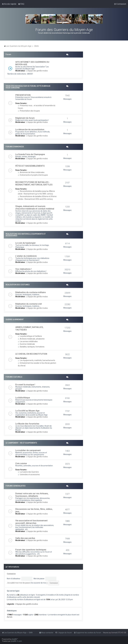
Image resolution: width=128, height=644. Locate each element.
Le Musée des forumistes (27, 424)
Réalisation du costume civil (28, 304)
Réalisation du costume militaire (30, 292)
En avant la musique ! (25, 385)
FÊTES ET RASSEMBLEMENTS (30, 166)
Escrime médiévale (26, 344)
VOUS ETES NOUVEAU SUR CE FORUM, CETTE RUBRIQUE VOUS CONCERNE (28, 87)
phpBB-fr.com (16, 641)
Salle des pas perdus (25, 538)
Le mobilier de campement (28, 450)
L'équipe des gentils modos (37, 71)
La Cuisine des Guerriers (28, 472)
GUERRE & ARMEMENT (15, 319)
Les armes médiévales (28, 341)
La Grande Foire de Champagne (30, 154)
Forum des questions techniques (31, 550)
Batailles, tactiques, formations (31, 347)
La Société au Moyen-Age (27, 411)
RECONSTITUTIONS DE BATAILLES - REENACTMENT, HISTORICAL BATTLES (34, 183)
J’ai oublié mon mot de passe (18, 583)
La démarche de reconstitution (30, 129)
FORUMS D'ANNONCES (15, 147)
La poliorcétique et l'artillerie (30, 336)
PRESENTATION (23, 95)
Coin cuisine (21, 463)
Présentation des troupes (29, 111)
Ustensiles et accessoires (29, 475)
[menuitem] (21, 4)
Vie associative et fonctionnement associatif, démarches (31, 522)
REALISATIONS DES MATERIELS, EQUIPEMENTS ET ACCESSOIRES (26, 235)
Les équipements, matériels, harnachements (36, 360)
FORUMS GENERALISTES (16, 486)
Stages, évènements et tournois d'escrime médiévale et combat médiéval (35, 207)
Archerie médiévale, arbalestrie (31, 339)
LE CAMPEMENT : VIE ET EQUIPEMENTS (21, 443)
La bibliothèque (23, 398)
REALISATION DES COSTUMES (18, 285)
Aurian (10, 617)
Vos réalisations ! (23, 269)
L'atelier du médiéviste (26, 256)
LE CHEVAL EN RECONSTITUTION (31, 354)
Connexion (11, 574)
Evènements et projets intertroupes (33, 175)
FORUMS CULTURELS (14, 377)
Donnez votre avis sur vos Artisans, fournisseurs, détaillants (32, 495)
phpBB (14, 639)
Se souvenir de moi (39, 583)
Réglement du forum (25, 118)
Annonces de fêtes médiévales (31, 172)
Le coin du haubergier (25, 243)
